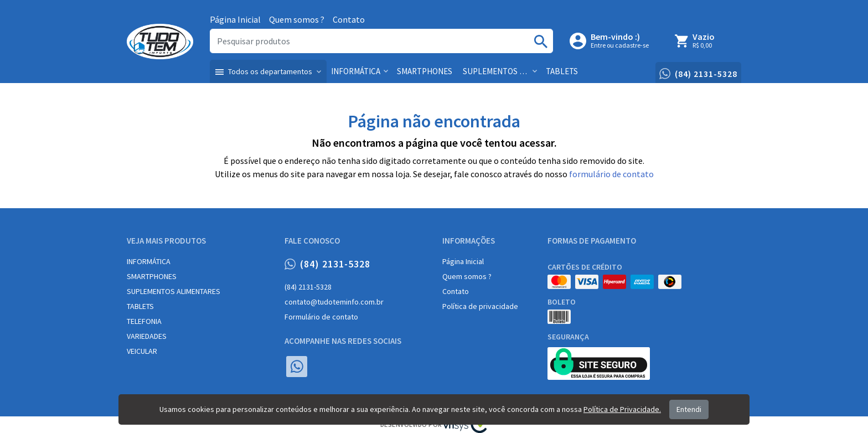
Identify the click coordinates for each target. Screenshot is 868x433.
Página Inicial (235, 19)
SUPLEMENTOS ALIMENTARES (174, 291)
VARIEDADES (147, 336)
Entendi (689, 409)
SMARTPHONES (152, 276)
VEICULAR (142, 351)
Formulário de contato (321, 317)
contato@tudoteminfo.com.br (334, 302)
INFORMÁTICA (149, 261)
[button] (268, 71)
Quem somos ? (297, 19)
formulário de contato (611, 174)
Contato (349, 19)
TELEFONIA (144, 321)
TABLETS (140, 306)
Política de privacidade (480, 306)
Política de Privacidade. (622, 409)
